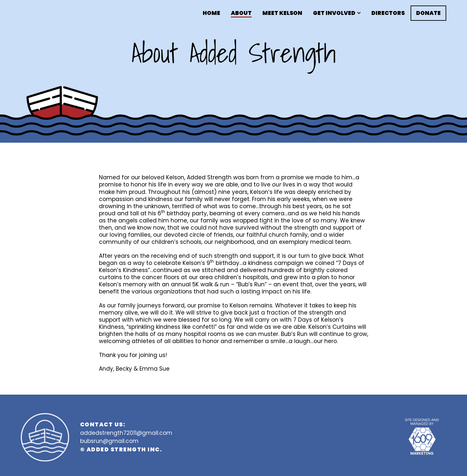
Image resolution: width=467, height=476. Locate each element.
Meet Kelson (282, 13)
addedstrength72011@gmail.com (126, 433)
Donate (428, 13)
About (241, 13)
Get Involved (334, 13)
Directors (388, 13)
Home (211, 13)
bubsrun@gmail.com (109, 441)
